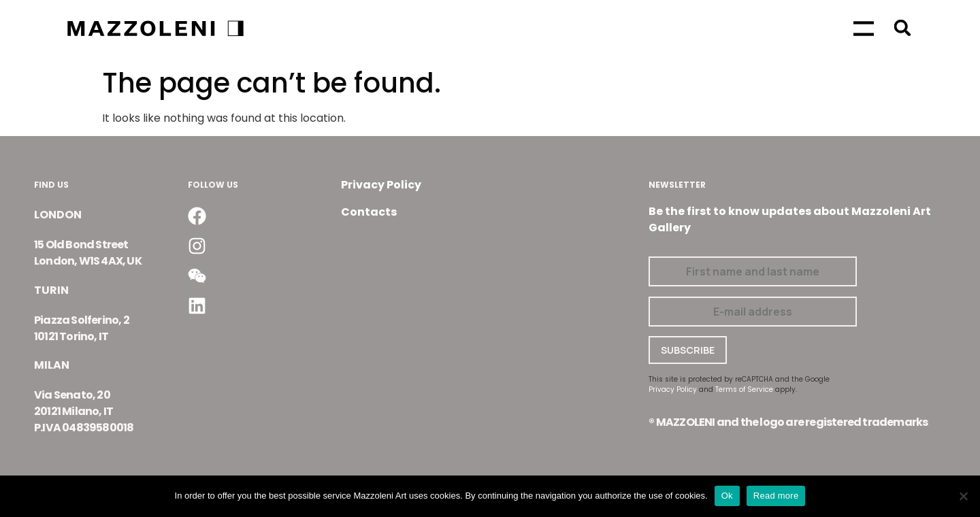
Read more (776, 496)
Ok (727, 496)
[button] (903, 28)
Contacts (369, 212)
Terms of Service (744, 389)
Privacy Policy (381, 185)
